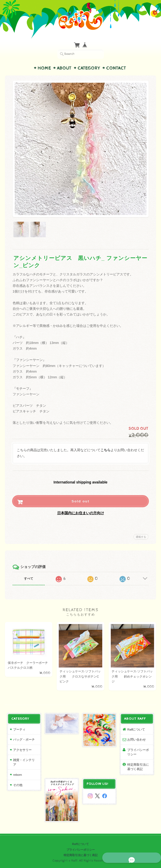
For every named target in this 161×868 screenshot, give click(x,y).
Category (89, 68)
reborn (17, 775)
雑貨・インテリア (24, 762)
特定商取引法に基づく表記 (138, 767)
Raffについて (136, 729)
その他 (18, 785)
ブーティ (19, 729)
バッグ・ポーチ (24, 740)
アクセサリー (22, 750)
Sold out (80, 501)
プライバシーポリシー (138, 752)
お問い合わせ (137, 740)
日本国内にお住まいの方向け (81, 513)
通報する (141, 537)
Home (44, 68)
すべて (29, 579)
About (64, 68)
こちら (105, 450)
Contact (116, 68)
